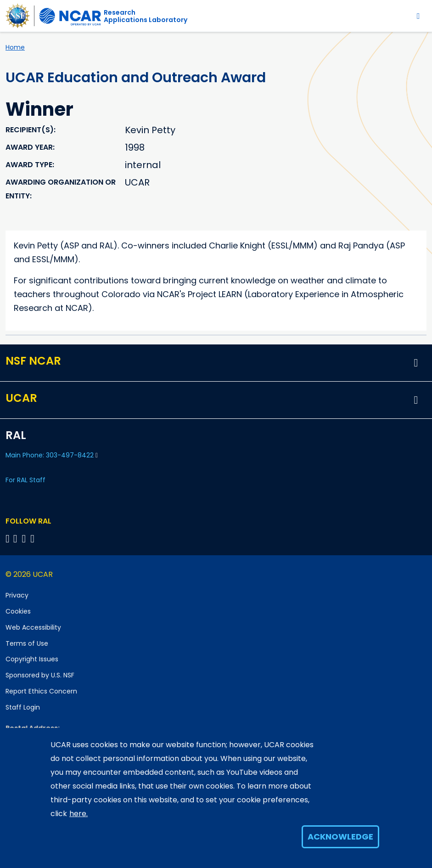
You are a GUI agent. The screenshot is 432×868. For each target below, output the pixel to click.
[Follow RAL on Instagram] (34, 538)
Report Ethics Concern (41, 691)
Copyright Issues (32, 659)
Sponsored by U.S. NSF (40, 675)
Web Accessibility (33, 627)
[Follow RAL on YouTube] (25, 538)
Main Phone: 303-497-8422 (52, 455)
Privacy (17, 595)
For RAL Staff (25, 480)
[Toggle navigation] (418, 16)
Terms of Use (27, 643)
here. (79, 814)
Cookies (18, 611)
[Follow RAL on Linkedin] (17, 538)
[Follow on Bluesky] (8, 538)
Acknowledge (340, 837)
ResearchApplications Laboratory (146, 16)
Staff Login (23, 707)
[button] (416, 363)
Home (15, 47)
